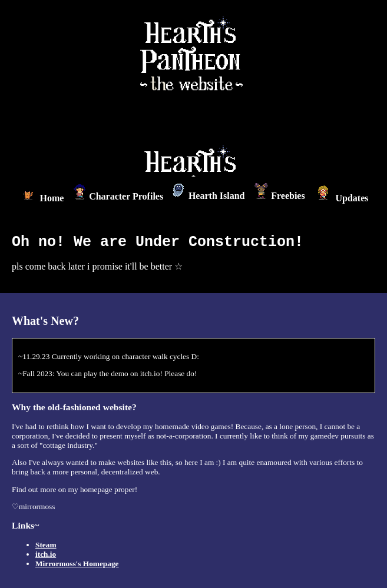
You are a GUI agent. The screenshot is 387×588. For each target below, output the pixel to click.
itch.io (46, 554)
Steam (46, 545)
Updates (341, 198)
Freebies (279, 196)
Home (42, 198)
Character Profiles (118, 196)
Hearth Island (209, 196)
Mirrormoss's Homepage (77, 564)
